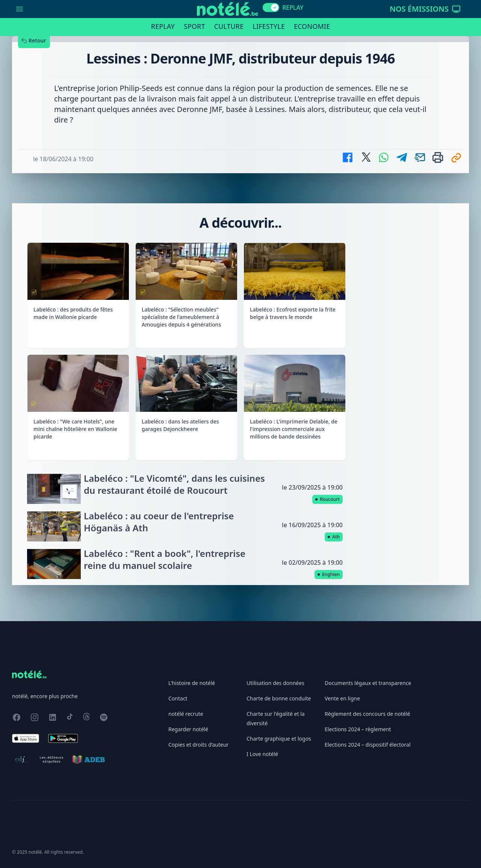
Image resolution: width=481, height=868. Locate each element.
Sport (194, 26)
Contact (178, 698)
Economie (312, 26)
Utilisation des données (275, 683)
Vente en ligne (342, 698)
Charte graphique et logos (279, 739)
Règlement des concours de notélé (367, 714)
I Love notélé (262, 754)
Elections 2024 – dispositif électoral (368, 745)
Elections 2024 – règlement (358, 729)
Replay (163, 26)
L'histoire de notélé (192, 683)
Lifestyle (269, 26)
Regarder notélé (188, 729)
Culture (229, 26)
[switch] (271, 8)
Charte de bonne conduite (279, 698)
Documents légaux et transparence (368, 683)
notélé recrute (186, 714)
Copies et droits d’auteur (198, 745)
